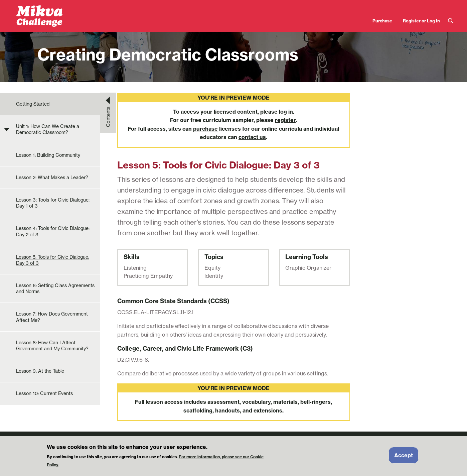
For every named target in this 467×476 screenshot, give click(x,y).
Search (451, 21)
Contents (108, 117)
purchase (205, 129)
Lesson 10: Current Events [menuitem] (44, 393)
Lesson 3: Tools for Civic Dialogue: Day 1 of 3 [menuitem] (53, 203)
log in (286, 112)
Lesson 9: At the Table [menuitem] (40, 371)
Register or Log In (421, 21)
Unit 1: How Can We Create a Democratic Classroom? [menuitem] (48, 129)
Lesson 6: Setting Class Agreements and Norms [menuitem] (55, 288)
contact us (252, 137)
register (285, 120)
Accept (404, 458)
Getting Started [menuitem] (33, 104)
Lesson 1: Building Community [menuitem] (48, 155)
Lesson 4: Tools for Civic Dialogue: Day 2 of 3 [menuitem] (53, 231)
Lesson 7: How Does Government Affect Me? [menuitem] (52, 317)
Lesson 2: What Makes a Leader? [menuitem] (52, 177)
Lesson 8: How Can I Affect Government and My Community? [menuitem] (52, 346)
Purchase (382, 21)
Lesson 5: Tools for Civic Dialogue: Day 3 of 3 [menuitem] (53, 260)
